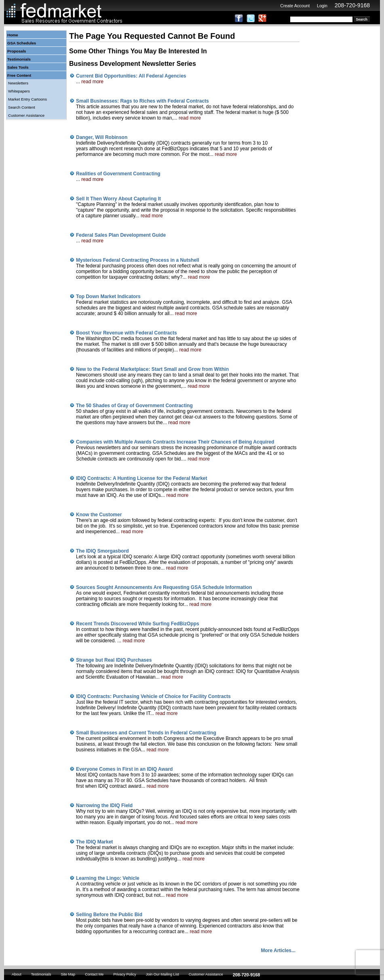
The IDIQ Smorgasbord (102, 551)
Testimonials (19, 59)
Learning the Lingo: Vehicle (108, 878)
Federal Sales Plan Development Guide (121, 235)
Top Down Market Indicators (108, 297)
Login (322, 6)
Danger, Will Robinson (102, 137)
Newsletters (18, 83)
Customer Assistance (26, 115)
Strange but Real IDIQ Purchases (114, 660)
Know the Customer (99, 515)
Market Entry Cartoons (27, 99)
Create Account (295, 6)
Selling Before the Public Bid (109, 915)
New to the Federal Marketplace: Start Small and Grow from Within (152, 369)
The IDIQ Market (94, 842)
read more (92, 82)
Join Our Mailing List (162, 974)
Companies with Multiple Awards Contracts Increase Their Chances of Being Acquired (175, 442)
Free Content (19, 75)
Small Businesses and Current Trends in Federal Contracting (146, 733)
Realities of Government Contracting (118, 174)
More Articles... (278, 951)
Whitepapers (19, 91)
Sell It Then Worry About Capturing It (118, 199)
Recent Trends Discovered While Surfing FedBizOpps (138, 624)
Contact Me (94, 974)
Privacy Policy (124, 974)
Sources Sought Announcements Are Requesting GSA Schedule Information (164, 587)
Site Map (68, 974)
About (17, 974)
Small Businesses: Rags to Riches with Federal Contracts (142, 101)
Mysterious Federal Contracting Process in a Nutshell (138, 260)
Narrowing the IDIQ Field (104, 805)
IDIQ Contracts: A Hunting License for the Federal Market (142, 478)
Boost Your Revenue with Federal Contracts (127, 333)
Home (13, 35)
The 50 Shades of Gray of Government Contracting (134, 406)
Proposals (17, 51)
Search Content (22, 107)
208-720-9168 (352, 5)
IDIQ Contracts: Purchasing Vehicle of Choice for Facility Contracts (153, 696)
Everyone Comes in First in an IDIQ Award (124, 769)
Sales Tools (18, 67)
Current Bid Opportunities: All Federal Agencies (131, 76)
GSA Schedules (22, 43)
